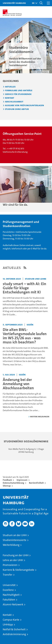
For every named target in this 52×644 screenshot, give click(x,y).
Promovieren (10, 565)
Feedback (7, 480)
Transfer (8, 575)
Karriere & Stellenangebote (19, 570)
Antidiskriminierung (14, 634)
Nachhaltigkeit (11, 595)
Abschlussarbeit (14, 102)
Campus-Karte (11, 620)
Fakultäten (9, 600)
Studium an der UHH (15, 535)
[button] (34, 3)
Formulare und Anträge (19, 90)
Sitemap (7, 486)
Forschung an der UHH (16, 555)
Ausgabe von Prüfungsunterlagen (24, 105)
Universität (9, 585)
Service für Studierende (18, 94)
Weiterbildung (11, 545)
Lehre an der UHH (13, 560)
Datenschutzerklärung (13, 483)
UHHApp (8, 625)
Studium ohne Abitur (17, 109)
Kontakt (10, 98)
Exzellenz (8, 590)
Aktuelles (10, 87)
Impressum (22, 480)
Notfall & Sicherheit (14, 629)
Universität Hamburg (14, 3)
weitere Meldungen (40, 416)
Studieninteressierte (15, 540)
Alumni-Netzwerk (13, 604)
